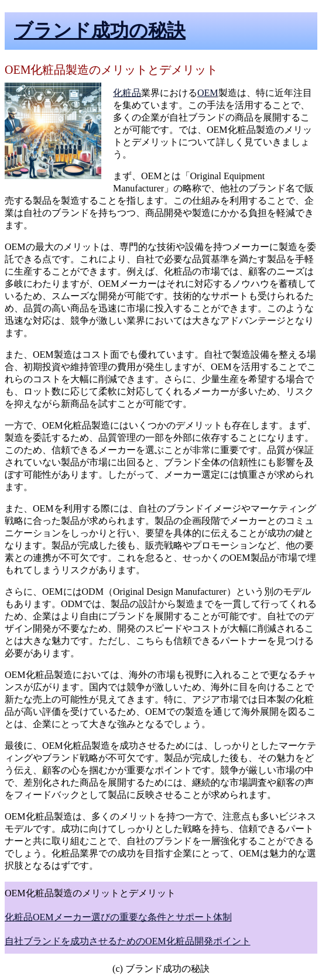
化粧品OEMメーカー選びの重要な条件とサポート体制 (118, 917)
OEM (208, 93)
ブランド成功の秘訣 (100, 30)
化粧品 (127, 93)
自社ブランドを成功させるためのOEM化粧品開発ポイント (128, 941)
